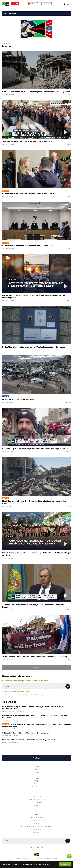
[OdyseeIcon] (42, 847)
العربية (33, 858)
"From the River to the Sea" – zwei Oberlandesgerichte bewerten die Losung (35, 657)
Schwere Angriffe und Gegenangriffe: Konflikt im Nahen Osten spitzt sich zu (35, 449)
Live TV (15, 4)
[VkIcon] (35, 847)
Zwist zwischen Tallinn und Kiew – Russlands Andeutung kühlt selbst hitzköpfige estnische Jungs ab (36, 725)
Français (47, 858)
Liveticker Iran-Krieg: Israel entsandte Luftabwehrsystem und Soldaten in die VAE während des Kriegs (33, 708)
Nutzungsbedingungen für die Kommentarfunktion (37, 826)
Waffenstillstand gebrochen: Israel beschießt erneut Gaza (28, 141)
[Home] (6, 4)
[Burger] (68, 4)
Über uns (36, 823)
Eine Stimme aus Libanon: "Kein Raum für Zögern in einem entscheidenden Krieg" (34, 502)
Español (40, 858)
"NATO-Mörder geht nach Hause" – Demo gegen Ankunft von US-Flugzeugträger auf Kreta (36, 554)
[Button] (68, 686)
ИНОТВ (36, 778)
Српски (55, 858)
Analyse (36, 770)
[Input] (36, 686)
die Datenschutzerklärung (22, 692)
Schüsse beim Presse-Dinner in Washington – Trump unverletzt (26, 733)
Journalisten (36, 832)
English (18, 858)
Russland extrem (36, 802)
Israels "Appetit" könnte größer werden (19, 399)
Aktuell (37, 767)
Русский (25, 858)
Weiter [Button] (36, 668)
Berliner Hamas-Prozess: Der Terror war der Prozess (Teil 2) (28, 194)
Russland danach (36, 796)
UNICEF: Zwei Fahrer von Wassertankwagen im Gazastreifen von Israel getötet (36, 92)
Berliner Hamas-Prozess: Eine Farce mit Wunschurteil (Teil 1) (28, 246)
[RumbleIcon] (38, 847)
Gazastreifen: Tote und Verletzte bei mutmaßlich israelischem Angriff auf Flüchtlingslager (34, 296)
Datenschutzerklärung (37, 817)
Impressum (36, 814)
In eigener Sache (37, 829)
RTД (36, 781)
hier (34, 864)
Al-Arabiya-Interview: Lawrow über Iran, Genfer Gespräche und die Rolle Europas (33, 606)
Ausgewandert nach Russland (36, 799)
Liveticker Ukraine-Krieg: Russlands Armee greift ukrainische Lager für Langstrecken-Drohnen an (35, 716)
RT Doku (36, 805)
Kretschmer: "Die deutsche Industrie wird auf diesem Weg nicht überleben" (31, 740)
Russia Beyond (36, 787)
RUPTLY (36, 784)
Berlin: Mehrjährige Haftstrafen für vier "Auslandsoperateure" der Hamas (34, 347)
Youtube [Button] (37, 758)
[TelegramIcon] (31, 847)
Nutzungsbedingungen (36, 820)
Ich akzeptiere (17, 692)
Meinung (37, 773)
